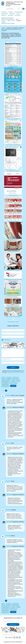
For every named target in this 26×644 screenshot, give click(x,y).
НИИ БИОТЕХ (5, 14)
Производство (6, 381)
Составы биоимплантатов (13, 159)
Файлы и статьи (11, 21)
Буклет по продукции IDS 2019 (13, 312)
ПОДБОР (11, 12)
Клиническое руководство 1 (13, 80)
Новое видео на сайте (13, 321)
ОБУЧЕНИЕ (11, 15)
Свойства (15, 378)
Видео (17, 19)
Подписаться (13, 624)
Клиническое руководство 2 (13, 107)
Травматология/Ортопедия (8, 23)
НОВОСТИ (4, 15)
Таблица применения (13, 246)
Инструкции (5, 383)
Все (3, 378)
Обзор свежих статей (13, 231)
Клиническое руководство (8, 19)
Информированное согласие (13, 261)
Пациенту (13, 386)
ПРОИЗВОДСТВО (18, 12)
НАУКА (18, 14)
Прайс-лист (12, 529)
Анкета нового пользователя (13, 133)
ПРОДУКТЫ (4, 12)
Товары (9, 378)
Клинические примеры (13, 209)
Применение (5, 386)
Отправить (13, 367)
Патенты (3, 21)
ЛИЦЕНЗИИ (12, 14)
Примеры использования (7, 18)
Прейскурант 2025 (13, 54)
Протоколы (13, 383)
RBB (18, 381)
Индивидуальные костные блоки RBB (13, 275)
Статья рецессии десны (13, 302)
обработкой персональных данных (16, 372)
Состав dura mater (13, 184)
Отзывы (3, 22)
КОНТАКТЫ (18, 15)
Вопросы (19, 21)
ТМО (13, 381)
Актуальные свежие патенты (13, 288)
